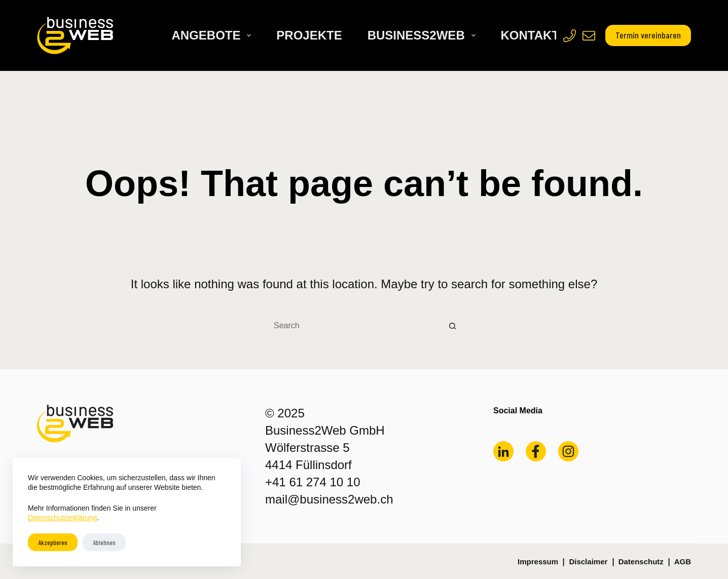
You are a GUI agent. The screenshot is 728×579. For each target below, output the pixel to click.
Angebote (213, 35)
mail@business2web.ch (329, 499)
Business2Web (424, 35)
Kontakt (530, 35)
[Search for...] (351, 326)
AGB (683, 562)
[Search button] (453, 326)
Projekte (309, 35)
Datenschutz (641, 562)
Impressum (538, 562)
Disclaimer (588, 562)
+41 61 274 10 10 (313, 482)
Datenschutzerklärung (62, 518)
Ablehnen (104, 543)
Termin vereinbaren (648, 35)
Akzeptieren (53, 543)
